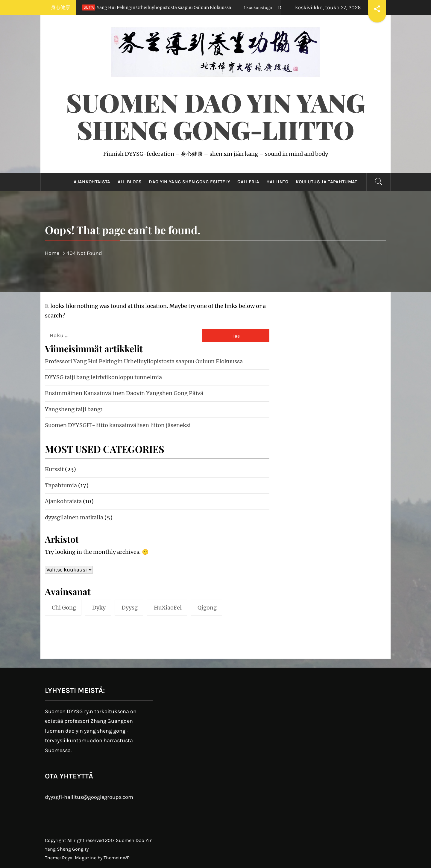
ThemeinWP (117, 858)
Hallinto (277, 182)
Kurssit (54, 469)
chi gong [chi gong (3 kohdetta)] (64, 608)
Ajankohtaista (92, 182)
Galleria (248, 182)
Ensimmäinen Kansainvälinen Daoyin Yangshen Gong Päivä (124, 393)
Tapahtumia (61, 485)
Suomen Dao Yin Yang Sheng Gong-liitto (216, 116)
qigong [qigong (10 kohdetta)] (207, 608)
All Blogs (130, 182)
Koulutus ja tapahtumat (327, 182)
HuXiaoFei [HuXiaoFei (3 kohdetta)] (168, 608)
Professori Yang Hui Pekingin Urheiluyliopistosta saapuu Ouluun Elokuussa (142, 7)
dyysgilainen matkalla (74, 517)
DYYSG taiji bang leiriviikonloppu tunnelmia (103, 377)
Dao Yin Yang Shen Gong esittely (189, 182)
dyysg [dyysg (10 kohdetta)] (130, 608)
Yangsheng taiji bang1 (74, 409)
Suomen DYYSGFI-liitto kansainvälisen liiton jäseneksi (118, 425)
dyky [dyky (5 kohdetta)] (99, 608)
